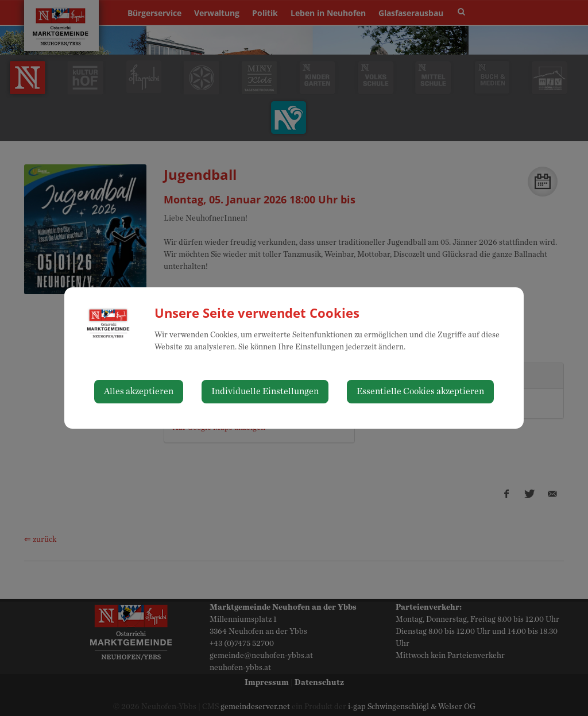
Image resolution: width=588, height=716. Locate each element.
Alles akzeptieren (139, 391)
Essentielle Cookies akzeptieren (420, 391)
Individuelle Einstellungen (265, 391)
